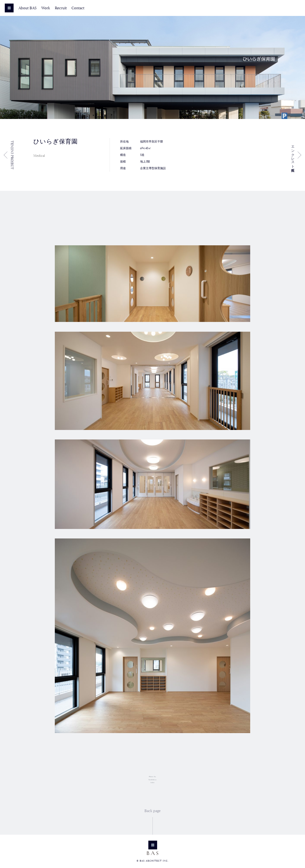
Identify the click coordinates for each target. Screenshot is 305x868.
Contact (78, 8)
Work (46, 8)
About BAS (27, 8)
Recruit (61, 8)
